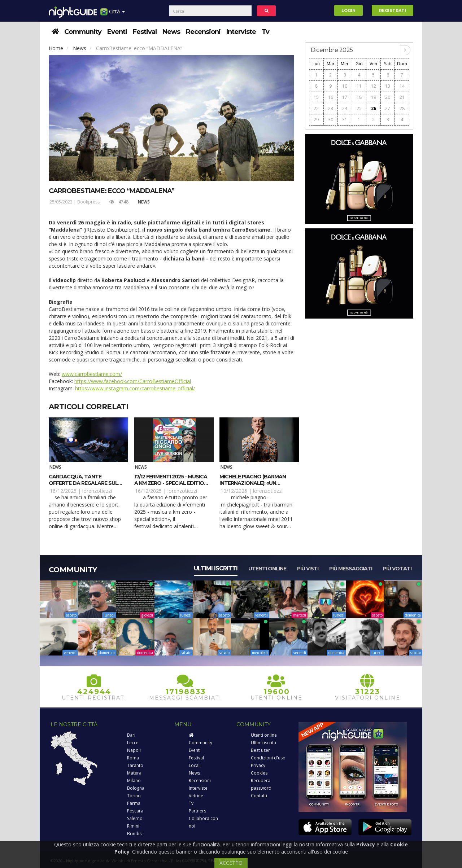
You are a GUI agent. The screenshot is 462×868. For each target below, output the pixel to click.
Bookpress (88, 202)
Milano (134, 781)
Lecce (133, 743)
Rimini (133, 826)
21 (402, 97)
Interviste (241, 32)
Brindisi (135, 834)
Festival (145, 32)
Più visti (308, 569)
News (171, 32)
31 (345, 120)
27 (388, 108)
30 (331, 120)
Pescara (135, 811)
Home (56, 48)
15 (316, 97)
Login (348, 10)
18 (359, 97)
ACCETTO (231, 863)
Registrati (393, 10)
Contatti (259, 796)
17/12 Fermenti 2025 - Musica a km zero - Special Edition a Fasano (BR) (171, 483)
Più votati (397, 569)
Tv (265, 32)
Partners (197, 811)
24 (345, 108)
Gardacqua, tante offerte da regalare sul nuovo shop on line (83, 483)
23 (331, 108)
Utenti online (267, 569)
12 (374, 86)
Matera (134, 773)
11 (359, 86)
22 (316, 108)
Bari (131, 735)
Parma (134, 803)
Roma (133, 758)
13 (388, 86)
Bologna (136, 788)
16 (331, 97)
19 (374, 97)
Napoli (134, 750)
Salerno (135, 818)
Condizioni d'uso (268, 758)
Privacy (258, 765)
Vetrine (196, 796)
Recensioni (203, 32)
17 (345, 97)
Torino (134, 796)
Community (83, 32)
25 (359, 108)
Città (113, 14)
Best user (260, 750)
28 (402, 108)
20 (388, 97)
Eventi (117, 32)
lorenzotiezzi (97, 491)
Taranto (135, 765)
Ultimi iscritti (216, 568)
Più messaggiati (351, 569)
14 (402, 86)
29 (316, 120)
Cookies (259, 773)
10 (345, 86)
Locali (195, 765)
